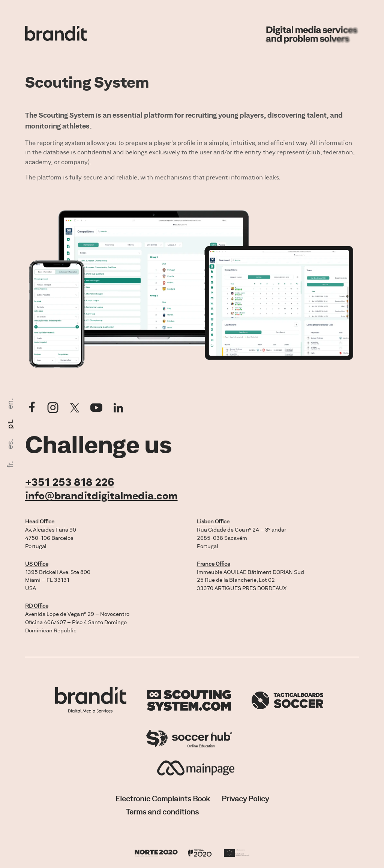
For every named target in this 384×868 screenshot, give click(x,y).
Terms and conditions (162, 812)
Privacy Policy (245, 799)
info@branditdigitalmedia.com (101, 496)
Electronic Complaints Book (163, 799)
